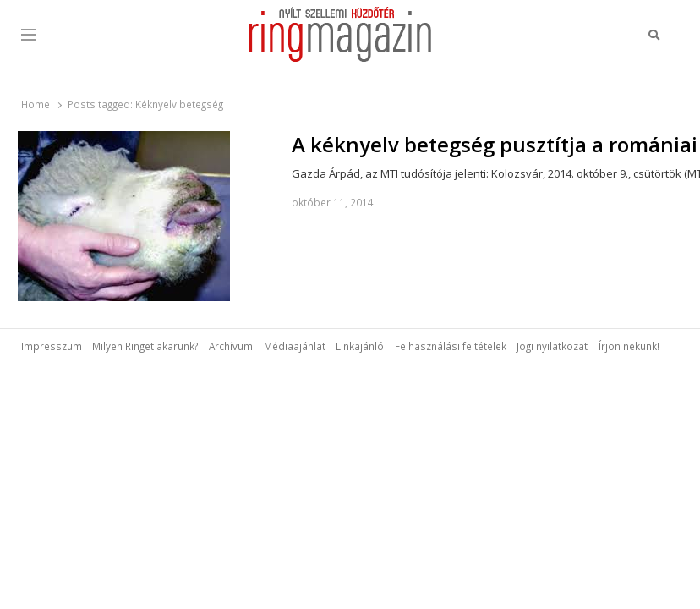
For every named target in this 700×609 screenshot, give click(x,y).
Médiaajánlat (295, 346)
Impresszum (52, 346)
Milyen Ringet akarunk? (145, 346)
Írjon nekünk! (629, 346)
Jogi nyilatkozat (552, 346)
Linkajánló (360, 346)
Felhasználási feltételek (451, 346)
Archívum (231, 346)
